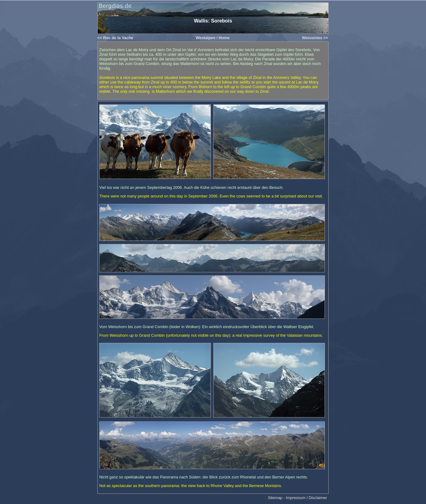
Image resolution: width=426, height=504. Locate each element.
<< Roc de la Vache (115, 38)
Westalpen (206, 38)
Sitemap (275, 498)
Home (224, 38)
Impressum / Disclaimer (306, 498)
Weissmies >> (315, 38)
